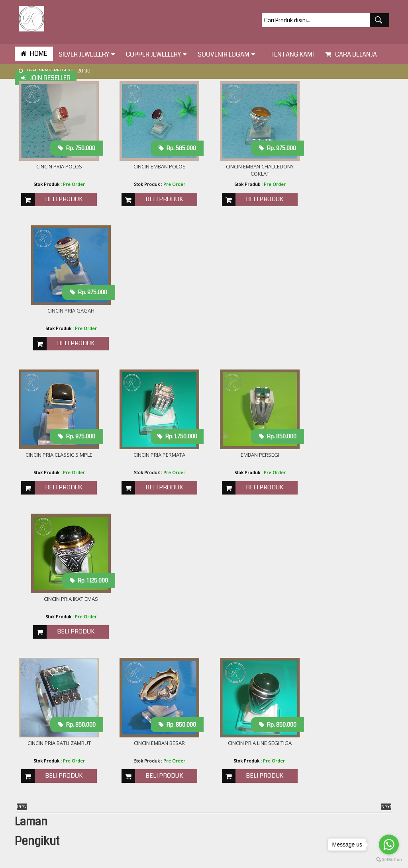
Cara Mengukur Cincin (145, 663)
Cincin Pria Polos (58, 167)
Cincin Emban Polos (155, 167)
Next (386, 521)
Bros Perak (297, 661)
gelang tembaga (303, 743)
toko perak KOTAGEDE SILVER (205, 860)
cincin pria (296, 716)
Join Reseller (46, 78)
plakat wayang (301, 835)
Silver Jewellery (87, 54)
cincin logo (296, 707)
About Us (128, 653)
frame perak (299, 734)
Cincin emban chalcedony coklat (252, 170)
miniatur (294, 807)
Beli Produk (62, 199)
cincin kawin (298, 698)
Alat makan (297, 652)
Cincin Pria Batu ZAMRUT (58, 457)
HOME (34, 54)
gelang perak (300, 762)
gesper (292, 771)
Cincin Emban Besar (155, 457)
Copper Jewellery (156, 54)
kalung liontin (300, 789)
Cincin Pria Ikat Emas (349, 312)
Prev (22, 521)
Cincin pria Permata (155, 312)
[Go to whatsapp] (389, 845)
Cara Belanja (351, 54)
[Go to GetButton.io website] (389, 860)
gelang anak (299, 753)
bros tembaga (301, 688)
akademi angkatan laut (312, 670)
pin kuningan (299, 817)
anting (291, 679)
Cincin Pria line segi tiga (252, 457)
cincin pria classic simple (57, 312)
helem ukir (296, 780)
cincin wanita (299, 725)
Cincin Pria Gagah (349, 167)
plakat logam (299, 826)
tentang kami (290, 54)
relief (290, 844)
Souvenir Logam (226, 54)
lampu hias (297, 798)
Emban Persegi (252, 312)
